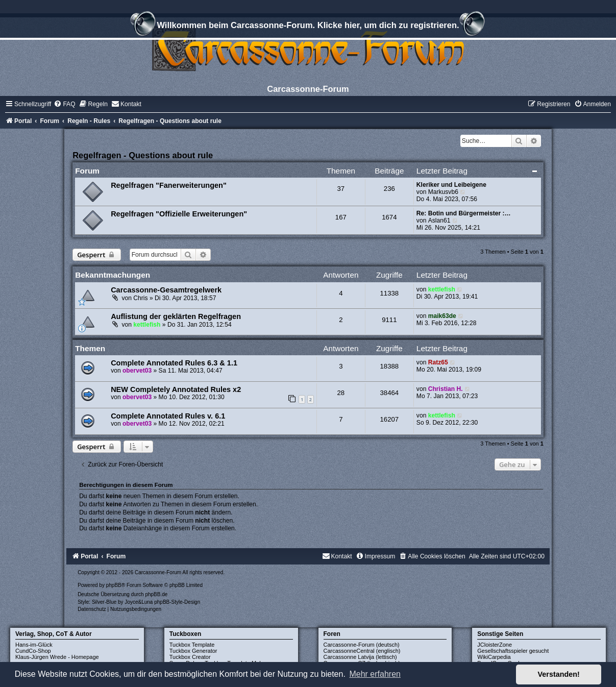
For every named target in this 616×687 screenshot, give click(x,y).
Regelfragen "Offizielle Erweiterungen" (179, 214)
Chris (140, 298)
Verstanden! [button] (559, 674)
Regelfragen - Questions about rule (143, 155)
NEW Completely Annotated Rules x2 (176, 389)
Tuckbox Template (192, 645)
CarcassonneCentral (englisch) (362, 651)
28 (341, 393)
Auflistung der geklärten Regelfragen (176, 316)
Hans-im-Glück (34, 645)
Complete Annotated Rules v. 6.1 (168, 416)
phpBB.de (156, 594)
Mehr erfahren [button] (375, 674)
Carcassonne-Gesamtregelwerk (166, 290)
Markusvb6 (443, 192)
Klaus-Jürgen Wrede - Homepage (57, 657)
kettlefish (442, 289)
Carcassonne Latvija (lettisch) (360, 657)
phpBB (114, 585)
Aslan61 (439, 220)
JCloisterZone (495, 645)
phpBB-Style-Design (177, 602)
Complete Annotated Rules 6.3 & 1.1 (174, 363)
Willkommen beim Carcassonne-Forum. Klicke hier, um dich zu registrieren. (308, 27)
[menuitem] (64, 104)
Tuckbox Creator (190, 657)
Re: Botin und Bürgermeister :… (464, 213)
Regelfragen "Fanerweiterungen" (169, 185)
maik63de (442, 316)
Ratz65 (438, 362)
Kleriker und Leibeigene (451, 185)
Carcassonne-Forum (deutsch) (362, 645)
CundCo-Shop (33, 651)
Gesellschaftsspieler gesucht (513, 651)
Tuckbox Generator (193, 651)
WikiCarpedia (494, 657)
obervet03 (137, 371)
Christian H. (446, 389)
